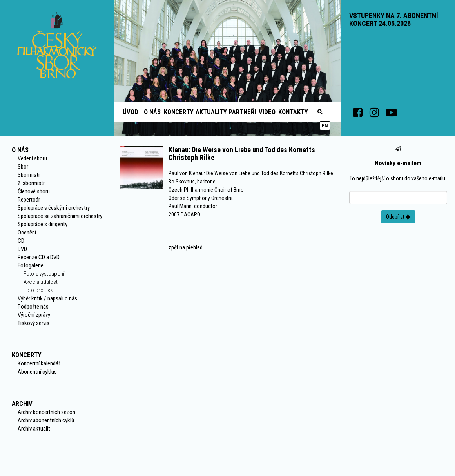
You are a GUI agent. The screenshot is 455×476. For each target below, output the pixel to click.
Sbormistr (29, 175)
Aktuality (211, 112)
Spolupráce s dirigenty (43, 224)
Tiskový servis (34, 323)
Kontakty (293, 112)
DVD (22, 249)
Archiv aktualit (34, 429)
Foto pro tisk (38, 290)
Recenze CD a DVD (39, 257)
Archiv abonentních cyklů (46, 420)
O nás (152, 112)
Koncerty (179, 112)
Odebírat (398, 217)
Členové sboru (34, 191)
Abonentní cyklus (37, 372)
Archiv (22, 403)
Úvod (131, 112)
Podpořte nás (33, 307)
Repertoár (29, 200)
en (325, 126)
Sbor (23, 167)
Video (267, 112)
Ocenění (27, 233)
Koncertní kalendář (39, 363)
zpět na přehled (186, 247)
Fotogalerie (31, 265)
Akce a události (41, 282)
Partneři (242, 112)
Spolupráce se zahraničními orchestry (60, 216)
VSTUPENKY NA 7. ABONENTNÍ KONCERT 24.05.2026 (394, 19)
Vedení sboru (32, 158)
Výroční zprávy (34, 315)
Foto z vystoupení (44, 274)
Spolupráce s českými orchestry (54, 208)
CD (21, 241)
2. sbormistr (31, 183)
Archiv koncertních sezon (46, 412)
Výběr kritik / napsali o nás (47, 298)
